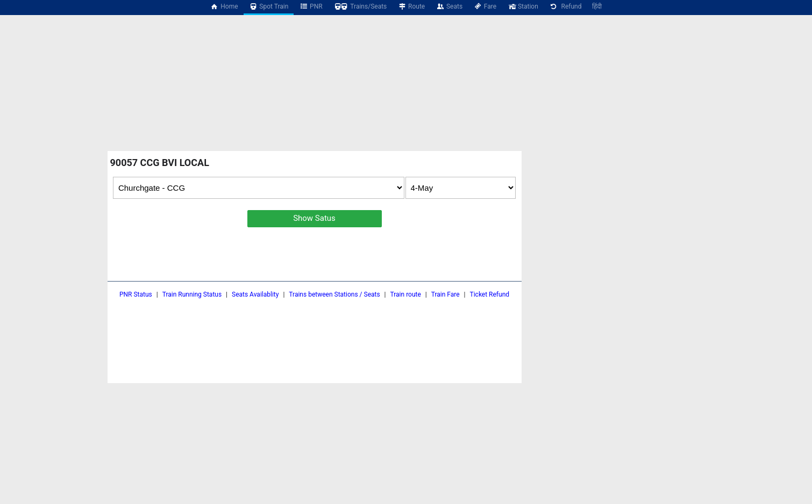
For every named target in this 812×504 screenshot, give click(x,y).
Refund (565, 6)
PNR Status (136, 294)
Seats (449, 6)
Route (411, 6)
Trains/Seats (360, 6)
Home (224, 6)
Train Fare (446, 294)
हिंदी (597, 6)
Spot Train (269, 6)
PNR (311, 6)
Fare (485, 6)
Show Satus (314, 218)
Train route (406, 294)
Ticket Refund (490, 294)
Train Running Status (192, 294)
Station (523, 6)
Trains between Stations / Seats (334, 294)
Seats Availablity (255, 294)
